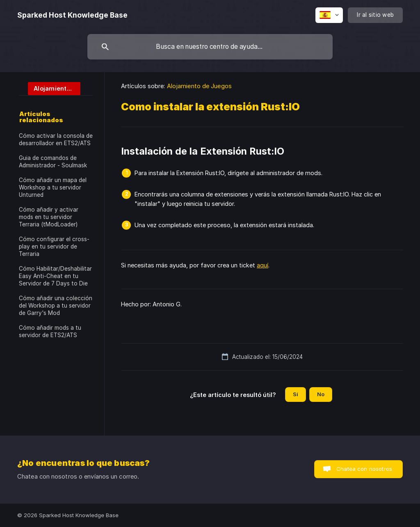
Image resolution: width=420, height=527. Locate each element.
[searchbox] (210, 47)
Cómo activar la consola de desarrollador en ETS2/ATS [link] (56, 139)
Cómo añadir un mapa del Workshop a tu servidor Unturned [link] (53, 187)
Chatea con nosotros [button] (364, 469)
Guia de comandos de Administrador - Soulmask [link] (53, 162)
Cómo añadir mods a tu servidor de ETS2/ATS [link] (50, 331)
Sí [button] (296, 394)
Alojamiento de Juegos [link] (199, 86)
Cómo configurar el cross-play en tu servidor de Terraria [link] (54, 246)
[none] (72, 15)
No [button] (321, 394)
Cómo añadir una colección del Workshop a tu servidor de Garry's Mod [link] (56, 306)
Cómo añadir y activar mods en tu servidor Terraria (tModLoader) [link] (49, 217)
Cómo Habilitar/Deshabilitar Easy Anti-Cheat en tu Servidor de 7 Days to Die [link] (55, 276)
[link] (50, 88)
